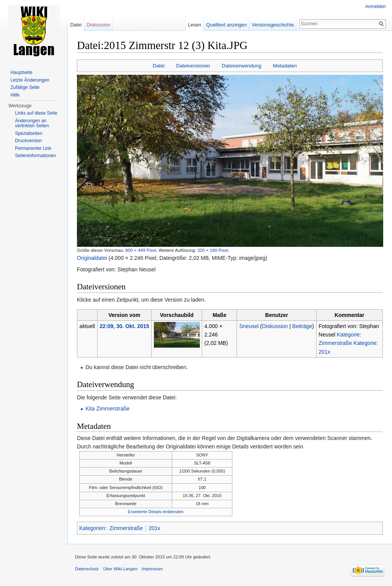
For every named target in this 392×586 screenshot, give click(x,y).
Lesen (195, 25)
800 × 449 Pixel (141, 250)
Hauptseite (21, 72)
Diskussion (275, 326)
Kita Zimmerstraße (107, 409)
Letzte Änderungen (30, 80)
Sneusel (249, 326)
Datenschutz (87, 569)
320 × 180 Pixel (213, 250)
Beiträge (302, 326)
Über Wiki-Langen (120, 569)
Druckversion (28, 141)
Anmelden (376, 7)
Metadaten (285, 66)
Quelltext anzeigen (227, 25)
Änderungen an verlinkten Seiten (32, 123)
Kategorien (92, 528)
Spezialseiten (29, 133)
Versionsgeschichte (273, 25)
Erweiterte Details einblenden (156, 512)
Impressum (152, 569)
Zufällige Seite (25, 87)
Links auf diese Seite (36, 113)
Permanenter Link (33, 148)
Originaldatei (92, 258)
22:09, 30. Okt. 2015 (124, 326)
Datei (159, 66)
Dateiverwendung (242, 66)
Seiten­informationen (35, 156)
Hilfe (15, 95)
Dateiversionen (193, 66)
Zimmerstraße (126, 528)
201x (154, 528)
